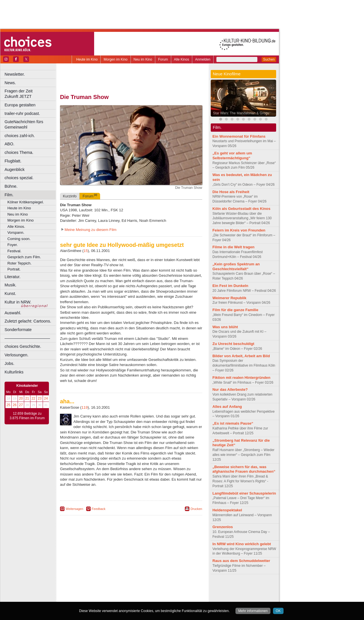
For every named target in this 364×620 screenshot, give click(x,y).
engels (114, 593)
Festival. (14, 251)
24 (46, 398)
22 (33, 398)
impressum (128, 588)
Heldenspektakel (227, 510)
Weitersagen (75, 509)
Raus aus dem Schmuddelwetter (241, 561)
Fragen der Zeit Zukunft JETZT (31, 94)
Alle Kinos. (16, 227)
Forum (163, 59)
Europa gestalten (20, 105)
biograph (85, 593)
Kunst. (10, 294)
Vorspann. (16, 232)
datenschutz (148, 588)
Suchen (269, 59)
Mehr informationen (253, 611)
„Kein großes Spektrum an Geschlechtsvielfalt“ (236, 266)
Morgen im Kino (115, 59)
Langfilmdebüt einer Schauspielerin (244, 493)
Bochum (88, 598)
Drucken (196, 509)
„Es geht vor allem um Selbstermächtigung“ (232, 156)
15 (86, 251)
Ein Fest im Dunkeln (230, 286)
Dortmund (139, 598)
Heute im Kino (87, 59)
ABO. (9, 144)
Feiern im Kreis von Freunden (239, 230)
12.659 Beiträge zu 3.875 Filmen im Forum (27, 416)
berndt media (107, 588)
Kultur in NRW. (18, 302)
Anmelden (203, 59)
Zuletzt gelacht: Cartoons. (28, 321)
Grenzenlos (223, 527)
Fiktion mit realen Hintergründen (241, 378)
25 (8, 405)
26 (15, 405)
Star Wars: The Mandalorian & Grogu (241, 113)
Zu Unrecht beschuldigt (233, 344)
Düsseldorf (156, 598)
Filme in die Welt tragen (233, 247)
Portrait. (14, 269)
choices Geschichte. (23, 346)
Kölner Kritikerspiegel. (26, 202)
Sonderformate (18, 330)
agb (163, 588)
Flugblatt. (13, 161)
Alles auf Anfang (227, 407)
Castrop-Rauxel (117, 598)
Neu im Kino (143, 59)
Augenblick (15, 170)
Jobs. (9, 363)
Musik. (11, 285)
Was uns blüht (225, 327)
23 (40, 398)
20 (21, 398)
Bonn (100, 598)
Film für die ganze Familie (235, 310)
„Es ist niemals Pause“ (233, 423)
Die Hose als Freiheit (231, 192)
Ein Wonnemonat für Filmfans (239, 136)
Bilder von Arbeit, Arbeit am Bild (241, 356)
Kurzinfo (70, 196)
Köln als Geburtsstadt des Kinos (241, 209)
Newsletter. (15, 74)
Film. (9, 195)
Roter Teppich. (19, 263)
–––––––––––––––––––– (27, 338)
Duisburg (173, 598)
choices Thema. (19, 152)
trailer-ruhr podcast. (22, 113)
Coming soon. (19, 239)
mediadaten (177, 588)
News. (10, 83)
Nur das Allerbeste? (230, 389)
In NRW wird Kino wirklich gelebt (242, 544)
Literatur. (13, 277)
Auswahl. (13, 313)
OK (278, 611)
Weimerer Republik (229, 298)
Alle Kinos (182, 59)
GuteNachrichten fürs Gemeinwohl (24, 124)
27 (21, 405)
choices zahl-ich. (20, 136)
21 (27, 398)
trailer (131, 593)
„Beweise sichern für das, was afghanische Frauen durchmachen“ (244, 469)
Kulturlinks (14, 372)
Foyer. (13, 245)
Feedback (99, 509)
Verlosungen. (16, 355)
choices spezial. (19, 178)
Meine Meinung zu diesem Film (91, 230)
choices (101, 593)
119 (85, 407)
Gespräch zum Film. (24, 257)
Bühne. (11, 186)
